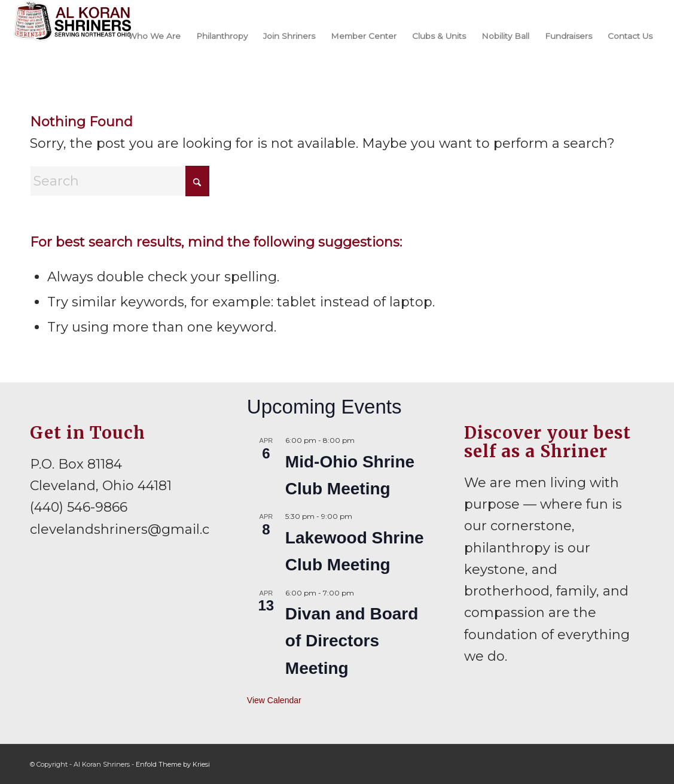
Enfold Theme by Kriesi (173, 764)
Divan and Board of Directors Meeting (352, 641)
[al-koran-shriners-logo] (73, 35)
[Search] (120, 181)
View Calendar (274, 700)
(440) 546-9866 (79, 507)
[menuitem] (154, 35)
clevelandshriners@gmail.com (131, 529)
